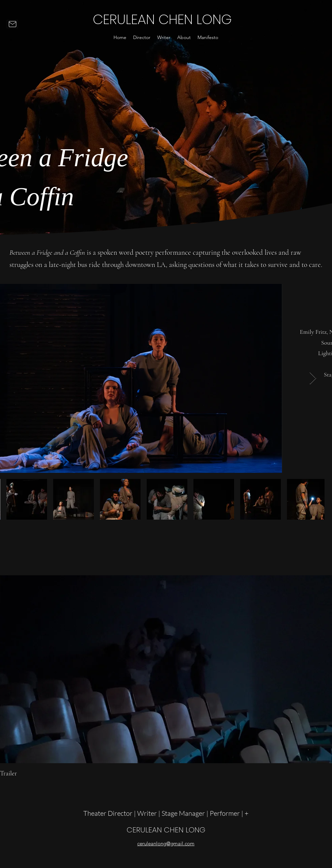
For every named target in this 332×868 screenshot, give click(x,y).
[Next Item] (313, 378)
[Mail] (12, 24)
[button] (142, 37)
